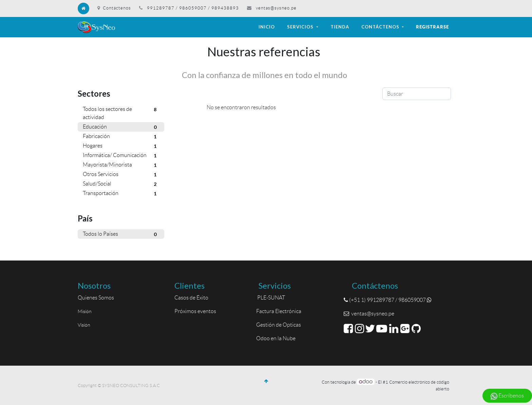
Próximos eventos (195, 311)
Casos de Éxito (192, 298)
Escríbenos (507, 396)
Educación (121, 127)
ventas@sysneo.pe (276, 8)
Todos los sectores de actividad (121, 113)
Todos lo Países (121, 234)
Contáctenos (114, 8)
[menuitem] (267, 27)
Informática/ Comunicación (121, 156)
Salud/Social (121, 184)
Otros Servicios (121, 175)
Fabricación (121, 137)
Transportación (121, 194)
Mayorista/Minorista (121, 165)
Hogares (121, 146)
